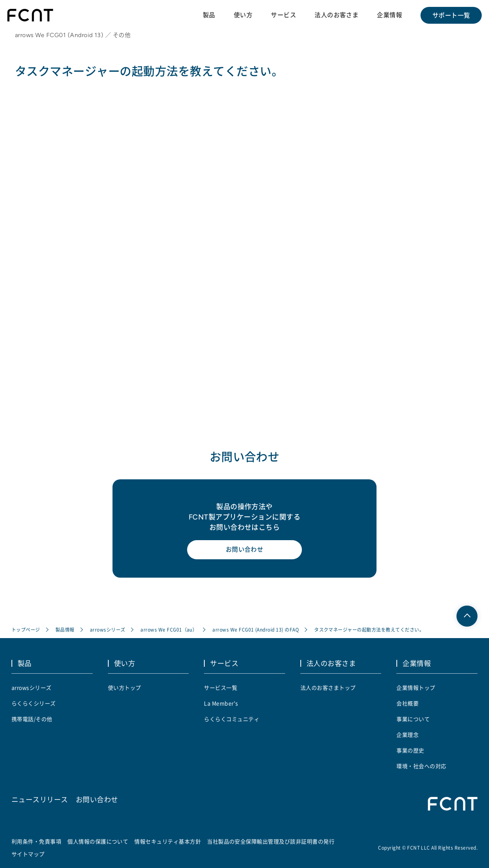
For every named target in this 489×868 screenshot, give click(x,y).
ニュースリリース (40, 799)
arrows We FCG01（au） (169, 630)
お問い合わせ (245, 551)
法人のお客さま (336, 15)
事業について (413, 719)
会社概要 (408, 703)
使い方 (242, 15)
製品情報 (65, 630)
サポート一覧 (451, 15)
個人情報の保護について (98, 841)
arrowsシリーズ (108, 630)
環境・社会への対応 (421, 766)
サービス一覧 (221, 687)
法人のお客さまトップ (328, 687)
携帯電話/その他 (32, 719)
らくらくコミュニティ (232, 719)
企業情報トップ (416, 687)
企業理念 (408, 734)
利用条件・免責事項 (36, 841)
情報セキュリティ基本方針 (168, 841)
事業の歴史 (410, 750)
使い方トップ (125, 687)
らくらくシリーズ (34, 703)
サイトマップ (28, 854)
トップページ (26, 630)
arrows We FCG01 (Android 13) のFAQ (256, 630)
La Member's (221, 703)
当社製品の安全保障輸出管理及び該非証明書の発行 (271, 841)
